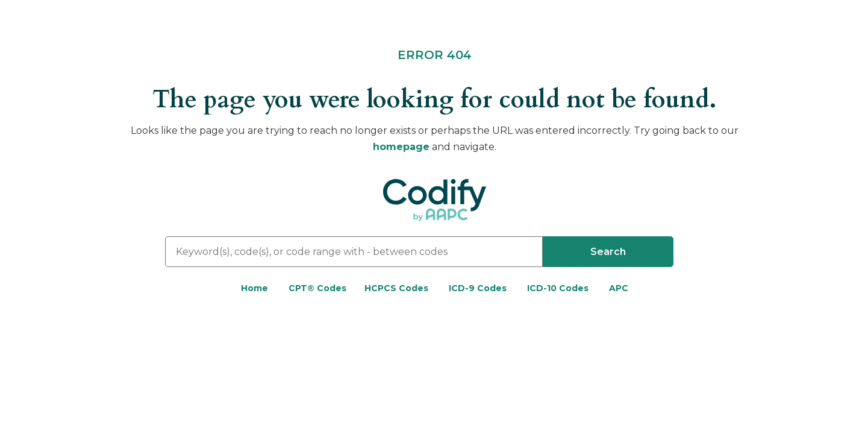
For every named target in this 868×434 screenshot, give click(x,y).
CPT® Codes (317, 288)
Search (608, 252)
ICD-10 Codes (558, 288)
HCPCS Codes (396, 288)
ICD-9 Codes (478, 288)
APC (619, 288)
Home (254, 288)
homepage (401, 147)
